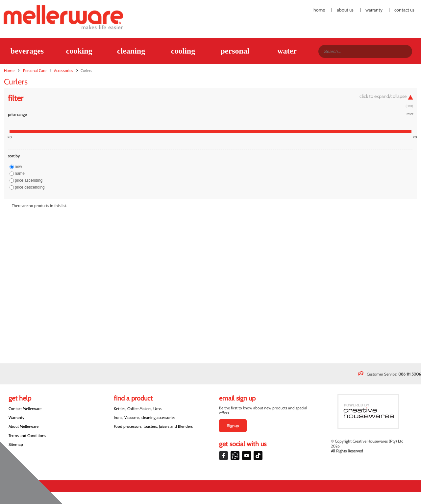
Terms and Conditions (27, 435)
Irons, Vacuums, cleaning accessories (145, 417)
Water (287, 51)
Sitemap (16, 444)
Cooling (183, 51)
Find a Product (133, 398)
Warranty (374, 10)
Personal (235, 51)
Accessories (63, 70)
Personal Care (35, 70)
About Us (345, 10)
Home (319, 10)
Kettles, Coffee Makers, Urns (138, 409)
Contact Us (404, 10)
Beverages (27, 51)
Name (20, 173)
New (18, 167)
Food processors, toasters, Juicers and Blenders (153, 426)
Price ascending (29, 180)
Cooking (79, 51)
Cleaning (131, 51)
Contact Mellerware (25, 409)
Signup (233, 426)
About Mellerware (24, 426)
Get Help (20, 398)
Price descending (30, 187)
